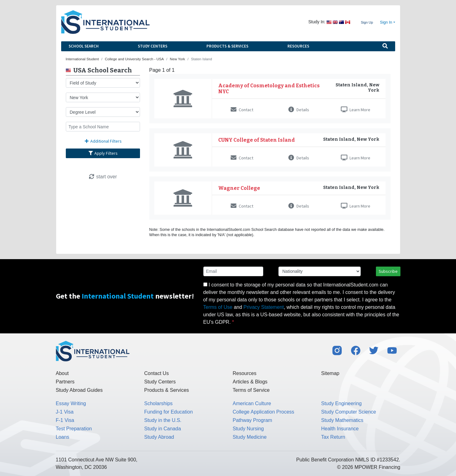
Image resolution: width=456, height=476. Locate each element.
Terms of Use (218, 307)
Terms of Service (251, 390)
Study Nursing (248, 429)
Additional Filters (103, 141)
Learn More (356, 110)
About (62, 373)
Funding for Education (169, 412)
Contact (242, 110)
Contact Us (157, 373)
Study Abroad (159, 437)
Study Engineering (342, 403)
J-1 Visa (65, 412)
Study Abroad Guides (79, 390)
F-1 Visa (65, 420)
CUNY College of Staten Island (257, 140)
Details (299, 110)
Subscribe (388, 271)
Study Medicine (250, 437)
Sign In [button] (386, 22)
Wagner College (239, 188)
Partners (65, 382)
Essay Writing (71, 403)
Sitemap (330, 373)
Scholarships (159, 403)
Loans (63, 437)
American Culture (252, 403)
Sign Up (367, 22)
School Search (84, 46)
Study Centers (153, 46)
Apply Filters (103, 153)
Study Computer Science (349, 412)
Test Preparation (74, 429)
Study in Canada (163, 429)
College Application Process (264, 412)
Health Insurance (340, 429)
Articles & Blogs (250, 382)
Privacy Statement (264, 307)
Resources (298, 46)
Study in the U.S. (163, 420)
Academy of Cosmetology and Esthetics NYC (269, 89)
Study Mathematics (342, 420)
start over (103, 177)
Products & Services (227, 46)
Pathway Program (253, 420)
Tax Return (333, 437)
